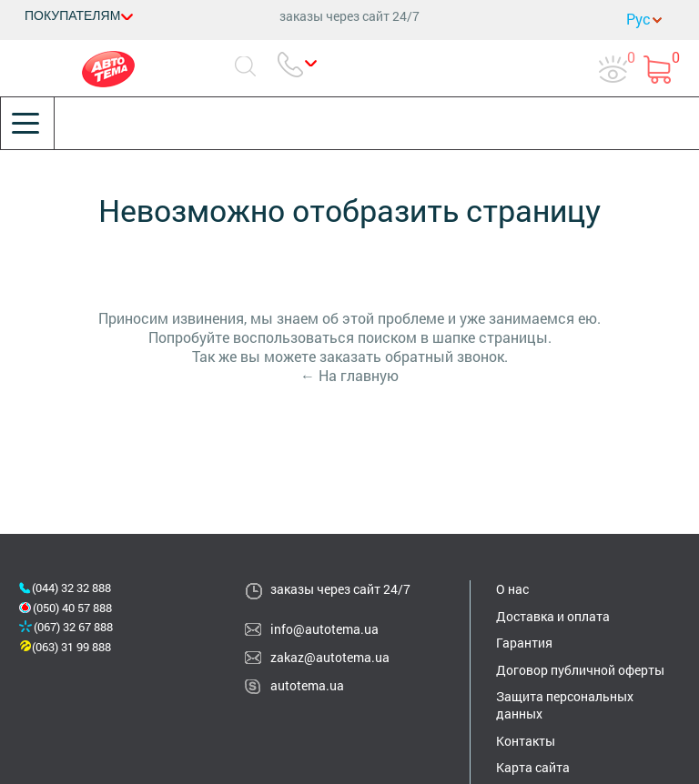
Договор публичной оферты (580, 670)
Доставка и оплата (553, 616)
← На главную (349, 375)
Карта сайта (533, 767)
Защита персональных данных (565, 705)
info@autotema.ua (324, 629)
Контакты (526, 741)
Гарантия (524, 643)
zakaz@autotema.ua (330, 657)
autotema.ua (307, 685)
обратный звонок (445, 356)
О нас (512, 589)
